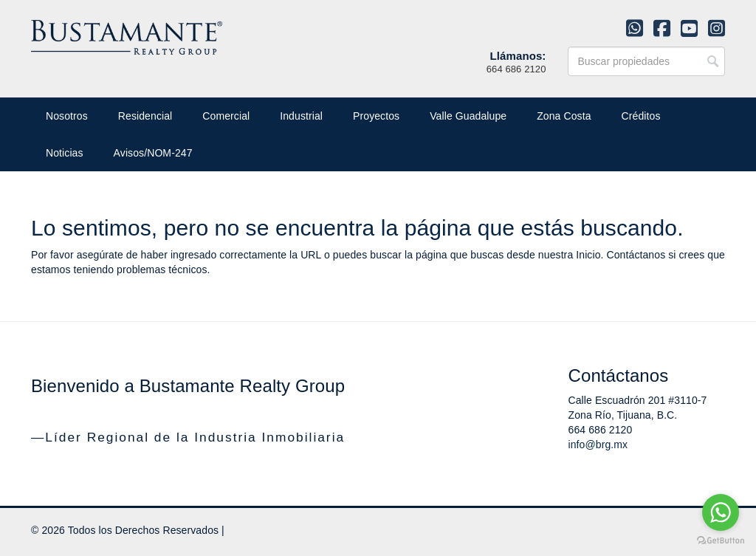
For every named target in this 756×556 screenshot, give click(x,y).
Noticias (65, 153)
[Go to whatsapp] (721, 512)
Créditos (641, 116)
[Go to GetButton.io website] (721, 541)
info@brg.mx (598, 445)
